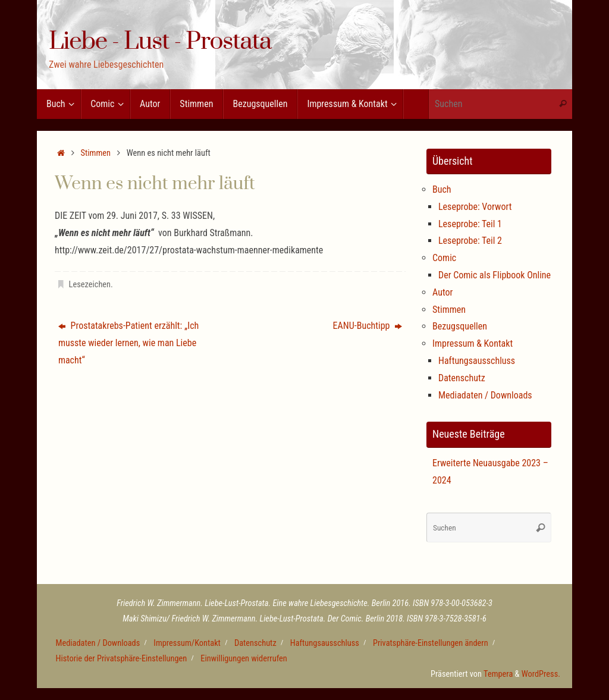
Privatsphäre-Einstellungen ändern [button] (431, 643)
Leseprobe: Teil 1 (470, 224)
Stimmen (96, 153)
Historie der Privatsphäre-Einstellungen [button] (122, 659)
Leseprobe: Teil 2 (470, 241)
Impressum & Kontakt (473, 343)
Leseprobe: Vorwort (475, 207)
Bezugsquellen (460, 326)
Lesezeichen (90, 285)
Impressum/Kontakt (187, 643)
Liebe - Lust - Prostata (160, 42)
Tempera (498, 674)
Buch (442, 189)
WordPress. (541, 674)
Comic (444, 258)
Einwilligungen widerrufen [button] (244, 659)
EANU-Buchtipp (368, 326)
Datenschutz (462, 378)
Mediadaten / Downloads (485, 395)
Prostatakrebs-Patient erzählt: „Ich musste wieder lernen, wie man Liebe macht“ (128, 343)
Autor (442, 292)
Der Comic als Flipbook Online (495, 275)
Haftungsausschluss (477, 361)
